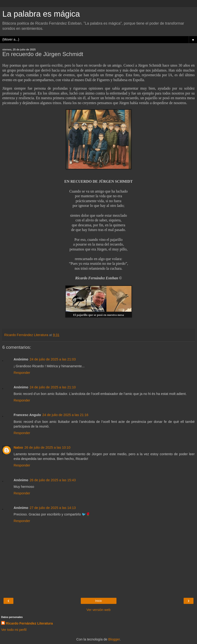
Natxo (18, 447)
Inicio (98, 601)
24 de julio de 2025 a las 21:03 (53, 359)
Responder (22, 373)
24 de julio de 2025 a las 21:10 (53, 387)
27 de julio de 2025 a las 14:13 (53, 508)
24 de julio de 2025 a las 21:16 (65, 415)
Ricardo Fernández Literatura (29, 623)
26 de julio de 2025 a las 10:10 (47, 447)
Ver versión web (98, 610)
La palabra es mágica (41, 14)
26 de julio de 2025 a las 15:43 (53, 480)
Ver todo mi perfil (14, 630)
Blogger (114, 639)
